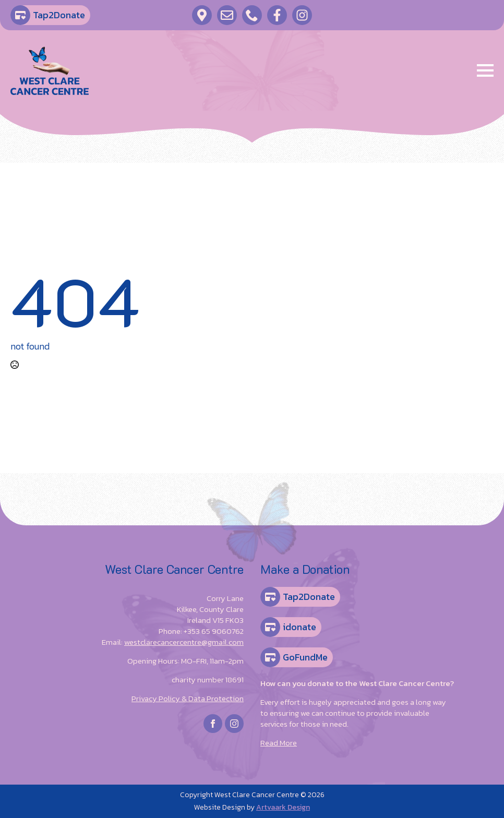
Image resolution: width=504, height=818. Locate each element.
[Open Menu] (485, 70)
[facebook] (213, 724)
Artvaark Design (283, 807)
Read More (279, 743)
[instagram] (234, 724)
